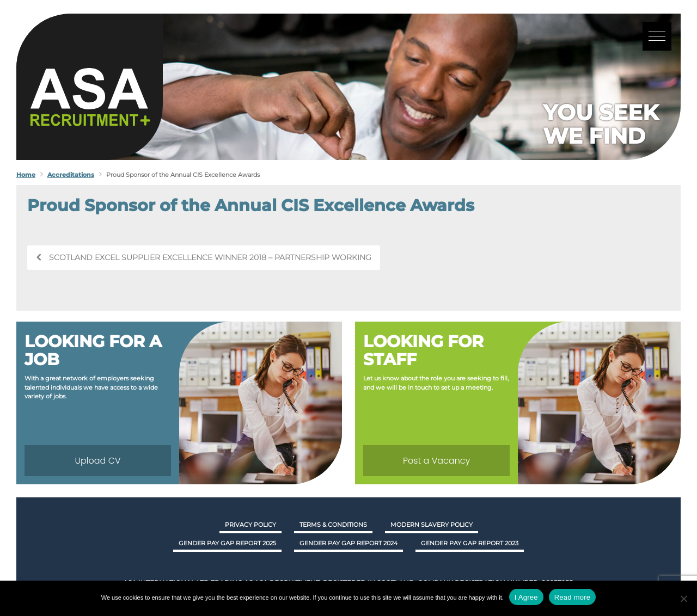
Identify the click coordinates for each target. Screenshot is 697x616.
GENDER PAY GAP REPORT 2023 (470, 543)
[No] (683, 599)
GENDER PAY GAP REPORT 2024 (348, 543)
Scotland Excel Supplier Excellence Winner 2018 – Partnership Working (204, 257)
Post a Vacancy (436, 461)
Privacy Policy (250, 525)
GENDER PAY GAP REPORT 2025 (227, 543)
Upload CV (97, 461)
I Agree (526, 597)
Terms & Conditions (333, 525)
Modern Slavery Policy (432, 525)
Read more (573, 597)
